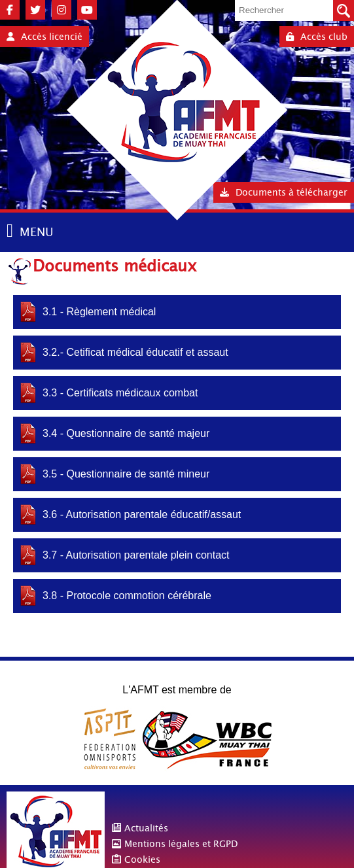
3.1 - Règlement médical (99, 312)
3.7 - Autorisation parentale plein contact (136, 555)
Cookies (142, 859)
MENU (36, 232)
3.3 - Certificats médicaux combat (120, 393)
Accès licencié (44, 37)
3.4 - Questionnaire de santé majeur (126, 433)
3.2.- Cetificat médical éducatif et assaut (135, 352)
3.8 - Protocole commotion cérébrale (127, 596)
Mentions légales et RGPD (181, 844)
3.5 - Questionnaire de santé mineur (126, 474)
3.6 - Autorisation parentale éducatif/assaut (142, 514)
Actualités (146, 828)
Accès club (317, 37)
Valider (344, 10)
